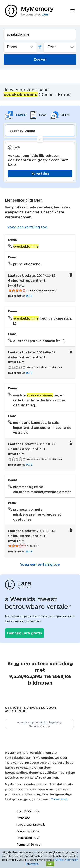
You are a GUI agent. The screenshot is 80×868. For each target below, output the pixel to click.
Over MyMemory (28, 811)
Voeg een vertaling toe (27, 227)
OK (50, 864)
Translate (23, 818)
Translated (28, 838)
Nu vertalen (40, 173)
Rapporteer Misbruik (31, 824)
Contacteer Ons (28, 831)
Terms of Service (28, 844)
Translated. (60, 799)
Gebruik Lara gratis (25, 633)
